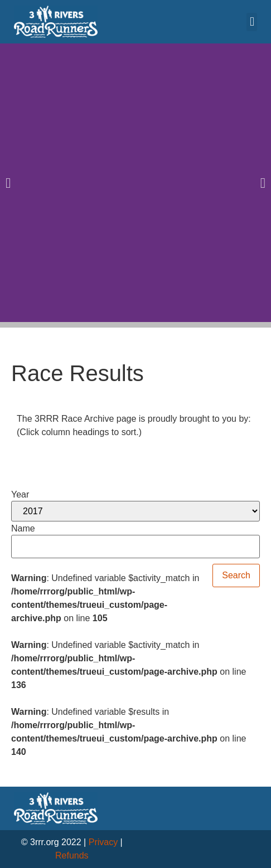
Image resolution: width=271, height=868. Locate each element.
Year (20, 495)
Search (236, 575)
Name (23, 529)
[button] (252, 22)
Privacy (103, 842)
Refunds (72, 855)
